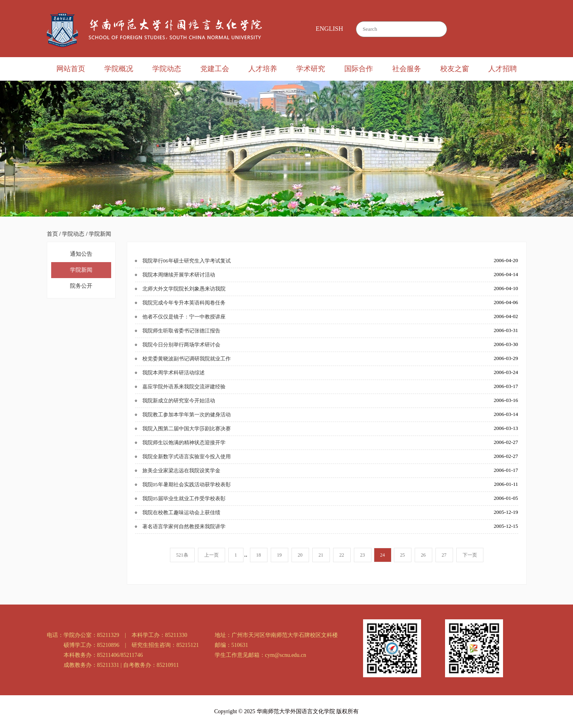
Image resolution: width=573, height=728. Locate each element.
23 (363, 555)
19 (280, 555)
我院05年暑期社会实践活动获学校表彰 (187, 484)
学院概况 (119, 69)
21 (321, 555)
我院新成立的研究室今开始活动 (179, 401)
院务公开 (81, 286)
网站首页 (71, 69)
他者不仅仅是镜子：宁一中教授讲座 (184, 317)
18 (259, 555)
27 (444, 555)
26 (423, 555)
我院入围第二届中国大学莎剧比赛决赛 (187, 429)
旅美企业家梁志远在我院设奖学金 (181, 470)
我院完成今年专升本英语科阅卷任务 (184, 303)
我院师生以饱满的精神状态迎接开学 (184, 443)
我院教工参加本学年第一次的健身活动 (187, 415)
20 (300, 555)
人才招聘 (503, 69)
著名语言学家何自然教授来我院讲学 (184, 526)
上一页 (212, 555)
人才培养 (263, 69)
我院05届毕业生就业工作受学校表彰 (184, 498)
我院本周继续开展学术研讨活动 (179, 275)
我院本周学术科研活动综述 (174, 373)
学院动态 (167, 69)
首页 (52, 234)
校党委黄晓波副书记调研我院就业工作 (187, 359)
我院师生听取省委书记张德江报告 (181, 331)
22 (342, 555)
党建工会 (215, 69)
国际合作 (359, 69)
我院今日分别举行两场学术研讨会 (181, 345)
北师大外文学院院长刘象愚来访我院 (184, 289)
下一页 (470, 555)
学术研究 (311, 69)
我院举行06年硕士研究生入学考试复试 (187, 261)
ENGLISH (329, 29)
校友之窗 (455, 69)
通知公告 (81, 254)
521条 (182, 555)
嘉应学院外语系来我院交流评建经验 (184, 387)
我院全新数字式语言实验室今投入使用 (187, 456)
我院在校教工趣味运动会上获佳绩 (181, 512)
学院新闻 (100, 234)
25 (403, 555)
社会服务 (407, 69)
